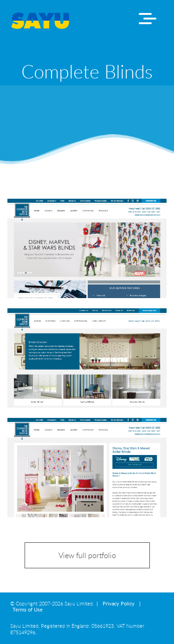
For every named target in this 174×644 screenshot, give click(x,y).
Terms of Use (28, 610)
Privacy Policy (119, 604)
